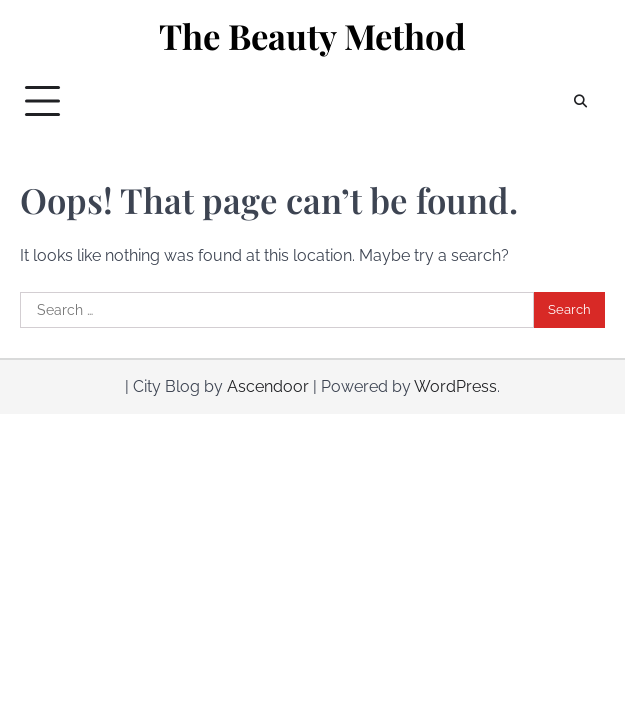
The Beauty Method (312, 36)
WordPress (455, 386)
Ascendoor (268, 386)
